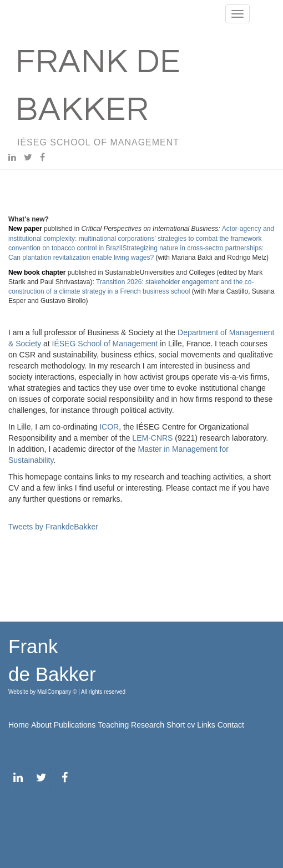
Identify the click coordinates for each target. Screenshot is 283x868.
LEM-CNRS (152, 438)
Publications (75, 725)
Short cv (181, 725)
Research (148, 725)
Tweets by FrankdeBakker (53, 527)
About (41, 725)
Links (206, 725)
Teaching (113, 725)
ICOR (109, 427)
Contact (231, 725)
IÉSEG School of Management (105, 344)
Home (19, 725)
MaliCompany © (58, 692)
